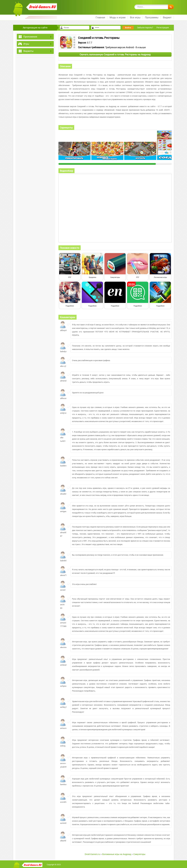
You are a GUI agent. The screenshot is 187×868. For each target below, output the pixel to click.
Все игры (135, 18)
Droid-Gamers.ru (92, 854)
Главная (100, 18)
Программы (152, 18)
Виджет (167, 18)
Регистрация (163, 27)
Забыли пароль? (145, 27)
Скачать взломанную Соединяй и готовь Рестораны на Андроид (115, 54)
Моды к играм (118, 18)
